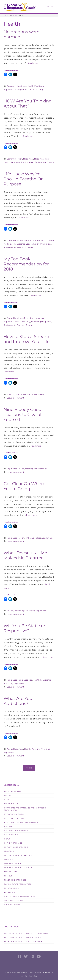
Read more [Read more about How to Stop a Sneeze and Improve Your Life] (9, 372)
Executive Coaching (14, 818)
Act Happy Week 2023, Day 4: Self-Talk (23, 937)
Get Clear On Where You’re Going (24, 486)
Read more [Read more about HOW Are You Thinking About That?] (28, 136)
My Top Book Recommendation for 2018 (26, 264)
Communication (15, 159)
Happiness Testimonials (16, 831)
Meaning (26, 322)
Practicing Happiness (41, 322)
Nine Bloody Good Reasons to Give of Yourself (23, 414)
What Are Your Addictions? (19, 701)
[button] (48, 7)
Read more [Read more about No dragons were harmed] (33, 63)
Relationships (17, 162)
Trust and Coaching (14, 901)
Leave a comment (15, 398)
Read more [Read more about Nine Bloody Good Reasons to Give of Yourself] (36, 446)
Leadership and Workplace (39, 244)
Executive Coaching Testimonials (21, 822)
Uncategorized (12, 905)
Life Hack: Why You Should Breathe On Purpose (24, 179)
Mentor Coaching (13, 864)
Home (7, 15)
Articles (8, 796)
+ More (29, 768)
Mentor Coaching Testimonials (20, 868)
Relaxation (10, 892)
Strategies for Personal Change (29, 90)
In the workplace (33, 538)
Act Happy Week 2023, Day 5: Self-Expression (26, 933)
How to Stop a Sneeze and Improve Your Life (27, 339)
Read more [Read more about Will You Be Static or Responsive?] (48, 657)
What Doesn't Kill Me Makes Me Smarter (25, 555)
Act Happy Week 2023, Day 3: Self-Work (23, 942)
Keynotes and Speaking (16, 847)
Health (14, 15)
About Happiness (15, 240)
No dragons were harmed (21, 34)
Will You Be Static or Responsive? (24, 628)
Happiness (28, 159)
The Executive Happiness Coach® (26, 972)
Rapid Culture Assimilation (18, 884)
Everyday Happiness (16, 86)
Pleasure (36, 749)
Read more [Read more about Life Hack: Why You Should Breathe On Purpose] (23, 218)
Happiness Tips (41, 159)
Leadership (20, 244)
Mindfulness (11, 872)
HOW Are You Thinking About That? (28, 103)
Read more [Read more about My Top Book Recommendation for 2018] (36, 295)
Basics (7, 800)
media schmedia (29, 976)
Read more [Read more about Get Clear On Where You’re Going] (32, 515)
